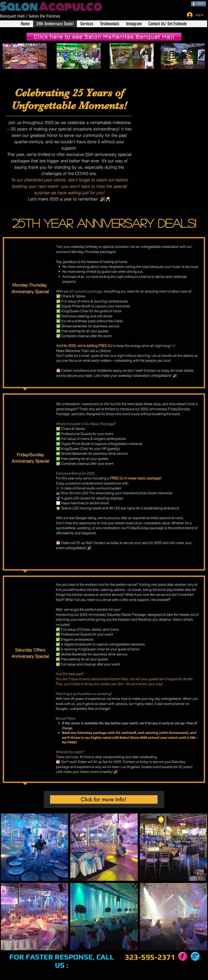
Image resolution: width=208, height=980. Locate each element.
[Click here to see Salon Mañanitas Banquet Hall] (104, 37)
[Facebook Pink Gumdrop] (183, 956)
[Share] (199, 4)
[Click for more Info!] (104, 799)
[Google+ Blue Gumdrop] (195, 956)
